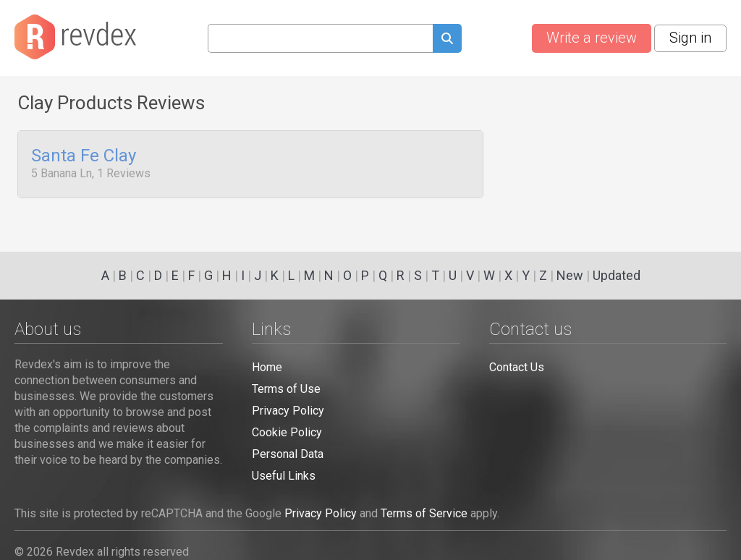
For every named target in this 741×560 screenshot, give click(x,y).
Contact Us (517, 367)
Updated (617, 275)
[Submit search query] (447, 40)
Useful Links (284, 476)
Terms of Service (424, 513)
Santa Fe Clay (84, 156)
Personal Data (288, 454)
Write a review (592, 38)
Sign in (690, 38)
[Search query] (320, 38)
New (570, 275)
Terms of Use (286, 389)
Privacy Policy (288, 411)
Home (267, 367)
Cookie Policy (287, 432)
